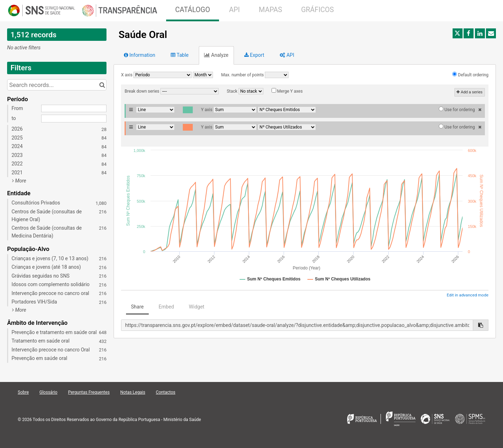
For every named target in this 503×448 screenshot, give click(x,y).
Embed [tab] (166, 307)
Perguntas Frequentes (89, 392)
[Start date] (74, 109)
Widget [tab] (197, 307)
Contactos (166, 392)
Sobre (23, 392)
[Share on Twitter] (458, 33)
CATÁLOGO (192, 10)
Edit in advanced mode (468, 295)
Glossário (48, 392)
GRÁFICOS (317, 10)
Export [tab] (254, 55)
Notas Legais (133, 392)
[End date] (74, 119)
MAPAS (270, 10)
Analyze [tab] (216, 55)
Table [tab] (180, 55)
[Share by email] (491, 33)
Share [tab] (137, 307)
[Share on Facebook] (469, 33)
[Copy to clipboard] (481, 325)
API (234, 10)
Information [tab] (140, 55)
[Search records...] (57, 85)
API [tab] (287, 55)
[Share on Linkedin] (480, 33)
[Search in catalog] (102, 85)
